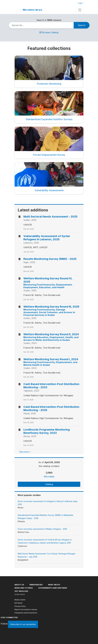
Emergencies (36, 585)
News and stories (24, 588)
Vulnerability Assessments (49, 190)
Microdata (49, 477)
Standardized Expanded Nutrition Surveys (49, 119)
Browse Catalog (49, 32)
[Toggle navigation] (80, 10)
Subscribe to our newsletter (23, 624)
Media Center (20, 600)
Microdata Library (32, 10)
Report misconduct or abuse (26, 609)
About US (19, 585)
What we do (54, 585)
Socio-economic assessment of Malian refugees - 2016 (42, 529)
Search (82, 25)
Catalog (49, 484)
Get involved (21, 591)
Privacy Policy (20, 606)
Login (80, 3)
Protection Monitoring (49, 84)
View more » (25, 452)
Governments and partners (53, 588)
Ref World (18, 603)
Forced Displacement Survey (49, 155)
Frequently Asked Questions (26, 613)
